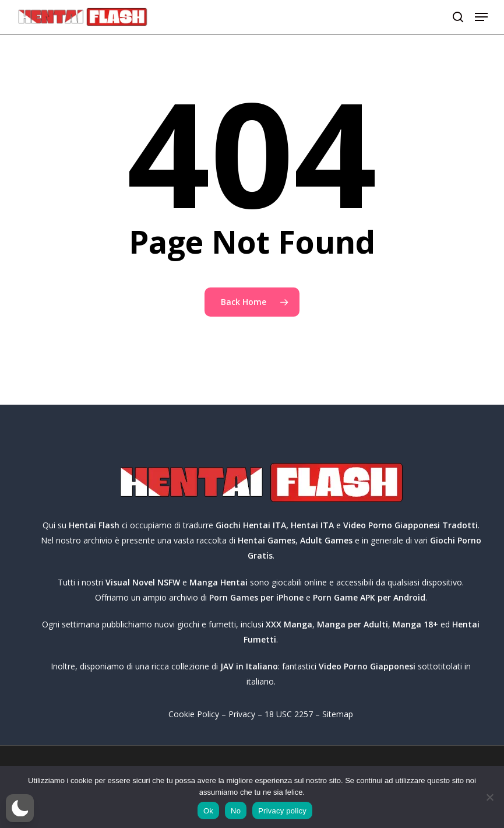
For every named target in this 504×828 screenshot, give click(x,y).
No (236, 811)
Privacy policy (282, 811)
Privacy (242, 714)
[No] (489, 797)
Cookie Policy (194, 714)
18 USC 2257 (289, 714)
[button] (481, 17)
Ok (208, 811)
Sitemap (338, 714)
